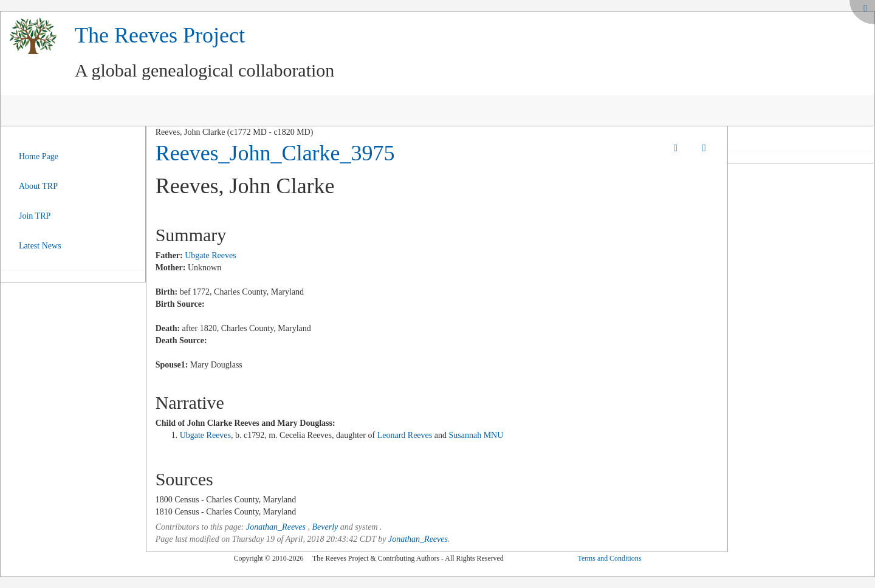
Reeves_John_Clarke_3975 (275, 153)
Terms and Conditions (609, 558)
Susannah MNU (476, 435)
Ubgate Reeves (210, 255)
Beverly (325, 527)
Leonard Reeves (405, 435)
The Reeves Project (160, 35)
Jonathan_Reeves (276, 527)
